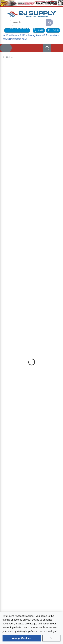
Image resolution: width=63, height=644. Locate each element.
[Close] (51, 638)
